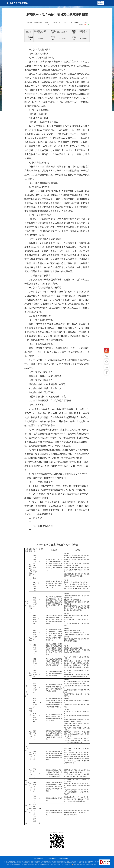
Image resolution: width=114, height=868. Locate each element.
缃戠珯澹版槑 (39, 859)
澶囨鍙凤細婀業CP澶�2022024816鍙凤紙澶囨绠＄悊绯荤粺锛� (49, 864)
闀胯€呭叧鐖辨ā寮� (101, 4)
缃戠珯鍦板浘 (51, 859)
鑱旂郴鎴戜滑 (64, 859)
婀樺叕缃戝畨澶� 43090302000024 (84, 864)
